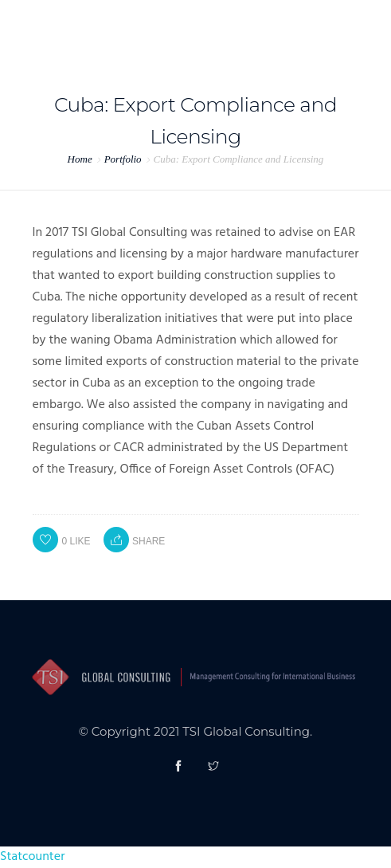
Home (80, 159)
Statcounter (32, 857)
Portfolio (123, 159)
